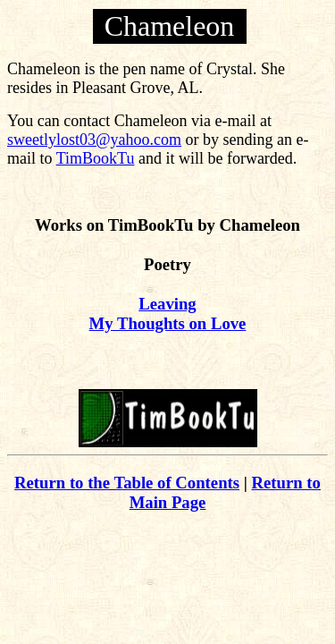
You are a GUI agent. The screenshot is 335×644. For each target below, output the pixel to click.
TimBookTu (96, 158)
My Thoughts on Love (168, 323)
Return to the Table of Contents (127, 483)
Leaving (167, 304)
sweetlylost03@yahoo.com (94, 140)
